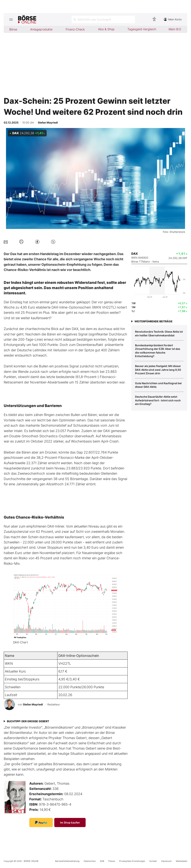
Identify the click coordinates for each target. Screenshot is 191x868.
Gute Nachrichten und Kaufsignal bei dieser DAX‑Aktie (158, 385)
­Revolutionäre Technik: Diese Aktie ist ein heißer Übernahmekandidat (159, 333)
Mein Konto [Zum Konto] (173, 19)
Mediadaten (182, 861)
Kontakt (153, 861)
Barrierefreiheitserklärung (67, 861)
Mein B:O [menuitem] (175, 29)
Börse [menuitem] (13, 29)
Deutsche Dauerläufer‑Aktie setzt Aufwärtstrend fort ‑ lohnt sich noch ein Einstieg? (158, 400)
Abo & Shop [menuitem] (106, 29)
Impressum (166, 861)
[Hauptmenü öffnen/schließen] (11, 19)
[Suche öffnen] (103, 19)
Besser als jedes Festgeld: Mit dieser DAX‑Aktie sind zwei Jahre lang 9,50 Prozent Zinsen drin (158, 370)
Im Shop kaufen (70, 822)
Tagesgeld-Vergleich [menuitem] (142, 29)
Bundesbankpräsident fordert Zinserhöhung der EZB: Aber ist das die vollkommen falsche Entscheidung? (158, 351)
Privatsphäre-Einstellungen (132, 861)
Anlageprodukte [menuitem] (41, 29)
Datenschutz (90, 861)
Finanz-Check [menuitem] (75, 29)
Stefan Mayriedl (33, 704)
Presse (112, 861)
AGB (102, 861)
